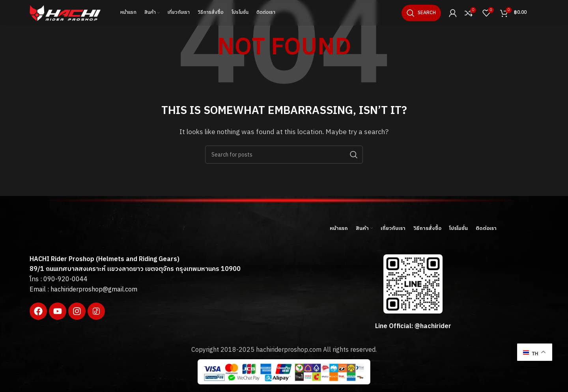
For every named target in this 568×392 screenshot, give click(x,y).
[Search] (421, 13)
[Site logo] (65, 13)
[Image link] (89, 233)
